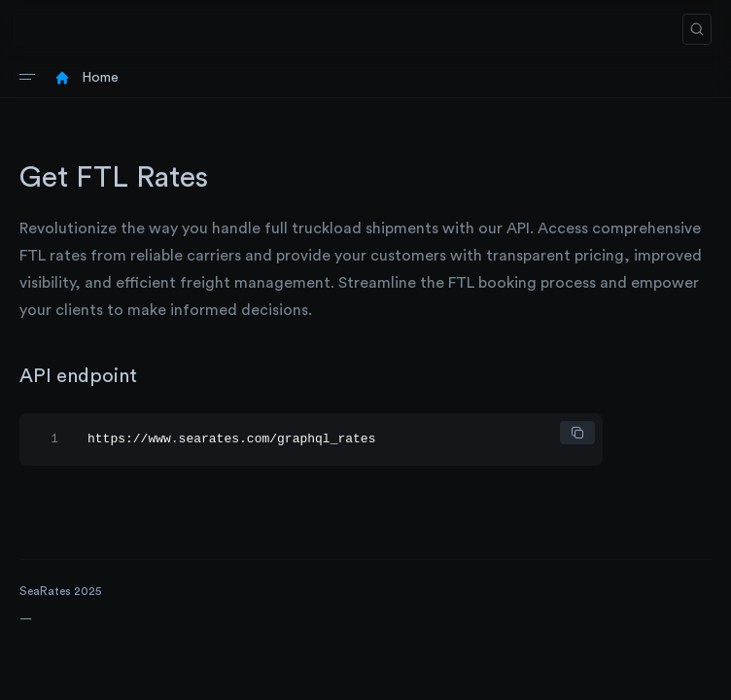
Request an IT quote (75, 673)
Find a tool (48, 646)
